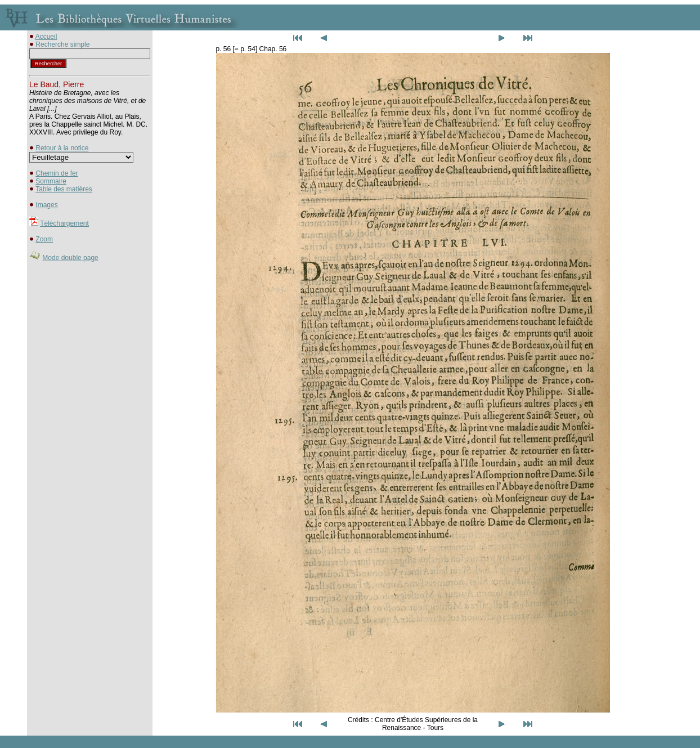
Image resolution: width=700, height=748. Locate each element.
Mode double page (70, 258)
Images (46, 205)
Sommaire (51, 181)
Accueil (46, 37)
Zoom (44, 239)
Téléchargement (64, 223)
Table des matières (64, 189)
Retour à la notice (62, 148)
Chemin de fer (57, 173)
